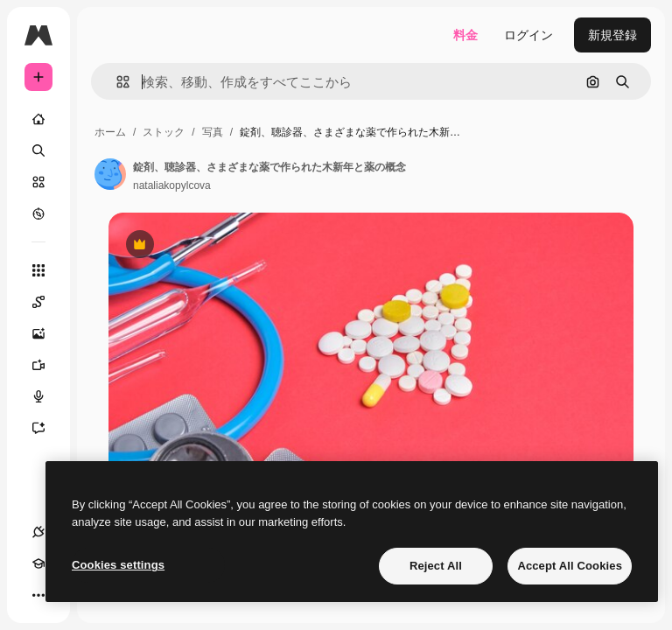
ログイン (528, 35)
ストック (164, 132)
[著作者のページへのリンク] (110, 174)
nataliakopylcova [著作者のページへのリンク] (172, 185)
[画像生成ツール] (47, 333)
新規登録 (612, 35)
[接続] (38, 532)
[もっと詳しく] (38, 213)
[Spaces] (47, 302)
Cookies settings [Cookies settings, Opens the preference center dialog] (118, 565)
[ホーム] (38, 119)
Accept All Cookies (570, 566)
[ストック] (38, 182)
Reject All (436, 566)
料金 (465, 35)
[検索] (38, 150)
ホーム (110, 132)
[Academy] (38, 563)
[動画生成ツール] (47, 365)
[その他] (38, 595)
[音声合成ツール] (47, 396)
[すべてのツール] (38, 270)
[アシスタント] (47, 428)
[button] (116, 82)
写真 (213, 132)
